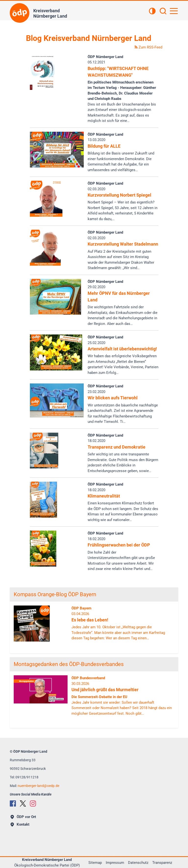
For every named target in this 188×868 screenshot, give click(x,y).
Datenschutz (138, 863)
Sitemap (95, 863)
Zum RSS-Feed (148, 47)
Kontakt (20, 824)
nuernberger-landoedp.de (38, 786)
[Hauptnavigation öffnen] (174, 11)
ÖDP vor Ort (23, 817)
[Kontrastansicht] (152, 12)
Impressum (115, 863)
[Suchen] (163, 12)
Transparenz (162, 863)
